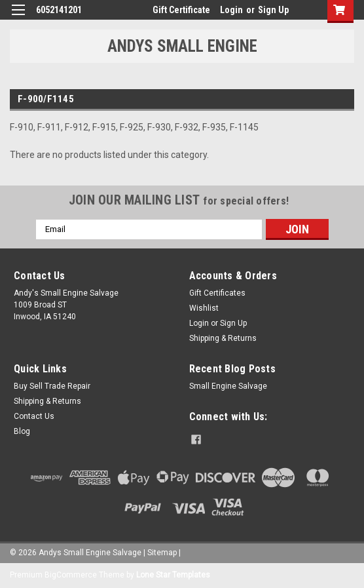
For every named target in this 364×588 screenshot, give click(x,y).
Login (231, 10)
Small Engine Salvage (228, 386)
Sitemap (162, 553)
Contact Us (34, 416)
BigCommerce (71, 575)
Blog (22, 431)
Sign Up (273, 10)
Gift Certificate (181, 10)
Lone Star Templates (173, 575)
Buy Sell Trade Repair (52, 386)
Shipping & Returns (223, 338)
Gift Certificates (217, 293)
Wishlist (204, 308)
